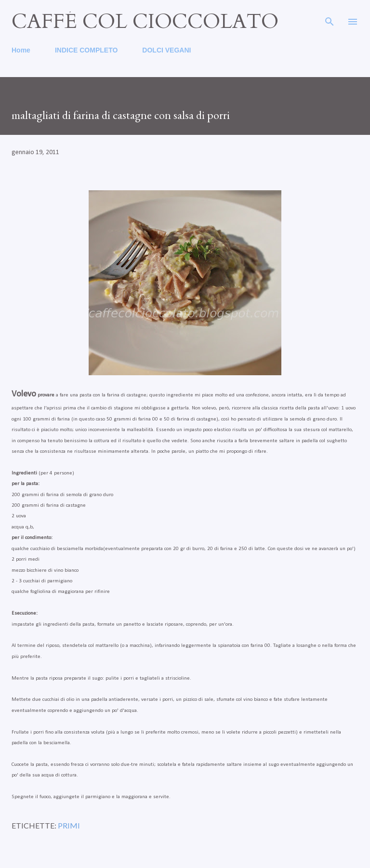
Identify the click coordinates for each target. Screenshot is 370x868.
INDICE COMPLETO (86, 50)
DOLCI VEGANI (166, 50)
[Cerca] (330, 17)
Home (21, 50)
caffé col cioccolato (145, 21)
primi (69, 825)
